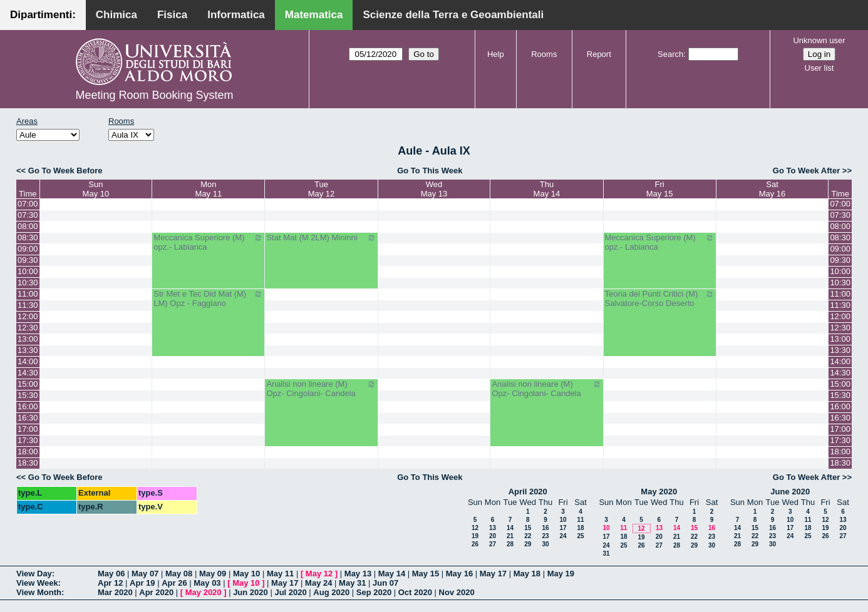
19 (475, 536)
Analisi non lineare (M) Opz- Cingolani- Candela (321, 389)
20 (493, 536)
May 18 (527, 574)
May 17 (493, 574)
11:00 (28, 294)
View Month (39, 592)
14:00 (28, 361)
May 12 (319, 574)
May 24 (318, 583)
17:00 (28, 429)
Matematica (314, 15)
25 (580, 536)
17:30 (28, 440)
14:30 (28, 373)
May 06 (111, 574)
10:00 (28, 271)
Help (496, 54)
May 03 (207, 583)
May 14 (392, 574)
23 (545, 536)
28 (510, 544)
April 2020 (528, 492)
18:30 (28, 463)
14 (510, 528)
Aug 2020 (331, 592)
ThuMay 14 (547, 189)
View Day (34, 574)
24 (563, 536)
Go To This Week (430, 171)
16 (545, 528)
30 (545, 544)
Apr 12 (110, 583)
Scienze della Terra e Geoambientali (453, 15)
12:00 (28, 316)
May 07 (145, 574)
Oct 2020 (415, 592)
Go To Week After (806, 171)
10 (563, 520)
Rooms (544, 54)
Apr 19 (142, 583)
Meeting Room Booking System (154, 95)
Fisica (172, 15)
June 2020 (790, 492)
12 (475, 528)
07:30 (28, 215)
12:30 (28, 328)
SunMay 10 (96, 189)
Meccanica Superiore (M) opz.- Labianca (208, 242)
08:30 (28, 237)
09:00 (28, 249)
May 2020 (659, 492)
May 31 (352, 583)
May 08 (179, 574)
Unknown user (819, 40)
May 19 (561, 574)
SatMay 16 (772, 189)
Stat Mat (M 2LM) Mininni (321, 238)
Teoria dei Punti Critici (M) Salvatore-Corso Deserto (660, 298)
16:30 (28, 418)
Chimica (116, 15)
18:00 (28, 451)
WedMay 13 (434, 189)
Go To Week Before (65, 171)
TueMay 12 (322, 189)
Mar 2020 (115, 592)
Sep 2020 (374, 592)
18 (580, 528)
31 (606, 553)
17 (563, 528)
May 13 (358, 574)
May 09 (213, 574)
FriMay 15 (660, 189)
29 (528, 544)
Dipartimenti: (43, 15)
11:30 (28, 305)
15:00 (28, 384)
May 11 (280, 574)
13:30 (28, 350)
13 (493, 528)
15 (528, 528)
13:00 (28, 339)
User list (819, 68)
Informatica (236, 15)
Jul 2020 (290, 592)
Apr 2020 (156, 592)
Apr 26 (174, 583)
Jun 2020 (251, 592)
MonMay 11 (209, 189)
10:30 (28, 283)
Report (599, 54)
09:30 (28, 260)
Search (670, 54)
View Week (37, 583)
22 (528, 536)
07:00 (28, 204)
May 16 (459, 574)
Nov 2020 (457, 592)
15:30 (28, 395)
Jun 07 (385, 583)
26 (475, 544)
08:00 (28, 226)
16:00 (28, 406)
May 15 (426, 574)
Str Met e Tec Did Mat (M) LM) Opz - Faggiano (208, 298)
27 (493, 544)
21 (510, 536)
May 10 (246, 574)
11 (580, 520)
